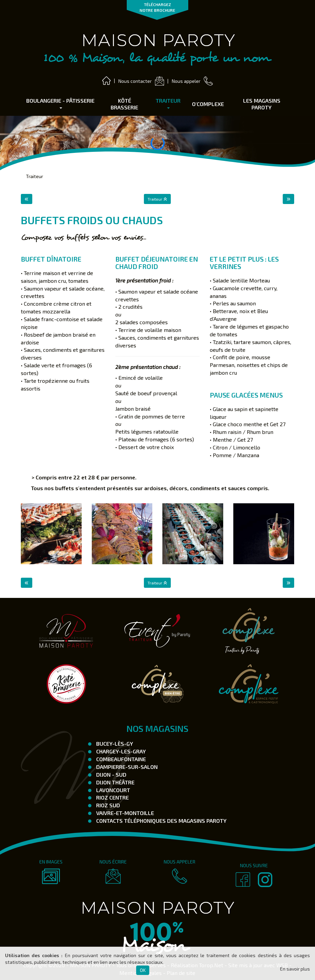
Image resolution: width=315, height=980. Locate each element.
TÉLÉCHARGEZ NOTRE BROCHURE (157, 7)
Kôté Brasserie (124, 104)
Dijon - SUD (111, 774)
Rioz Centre (112, 797)
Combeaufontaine (120, 759)
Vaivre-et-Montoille (124, 813)
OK (143, 970)
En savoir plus (295, 969)
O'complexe (208, 104)
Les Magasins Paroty (262, 104)
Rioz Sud (107, 805)
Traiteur (168, 103)
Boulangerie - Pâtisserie (60, 103)
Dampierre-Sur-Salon (126, 767)
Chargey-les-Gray (120, 751)
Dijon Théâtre (115, 782)
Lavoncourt (112, 790)
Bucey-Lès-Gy (114, 744)
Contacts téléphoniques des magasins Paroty (161, 821)
